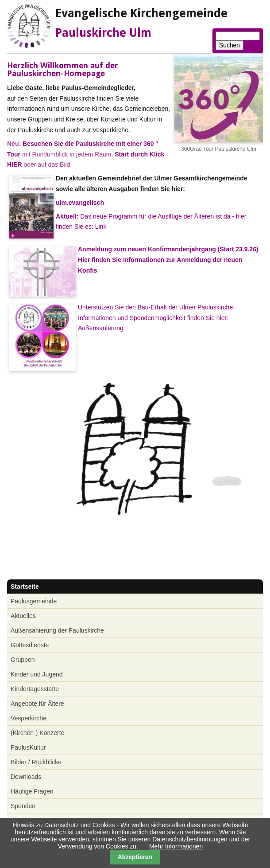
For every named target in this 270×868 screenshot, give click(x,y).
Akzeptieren (135, 857)
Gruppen (23, 660)
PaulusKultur (28, 747)
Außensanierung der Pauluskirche (57, 630)
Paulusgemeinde (34, 601)
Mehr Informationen (176, 846)
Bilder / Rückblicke (36, 762)
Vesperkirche (29, 718)
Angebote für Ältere (37, 704)
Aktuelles (23, 616)
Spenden (23, 806)
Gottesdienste (30, 645)
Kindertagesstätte (35, 689)
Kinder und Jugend (37, 674)
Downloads (26, 777)
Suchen (229, 45)
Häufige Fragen (32, 791)
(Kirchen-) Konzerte (37, 733)
